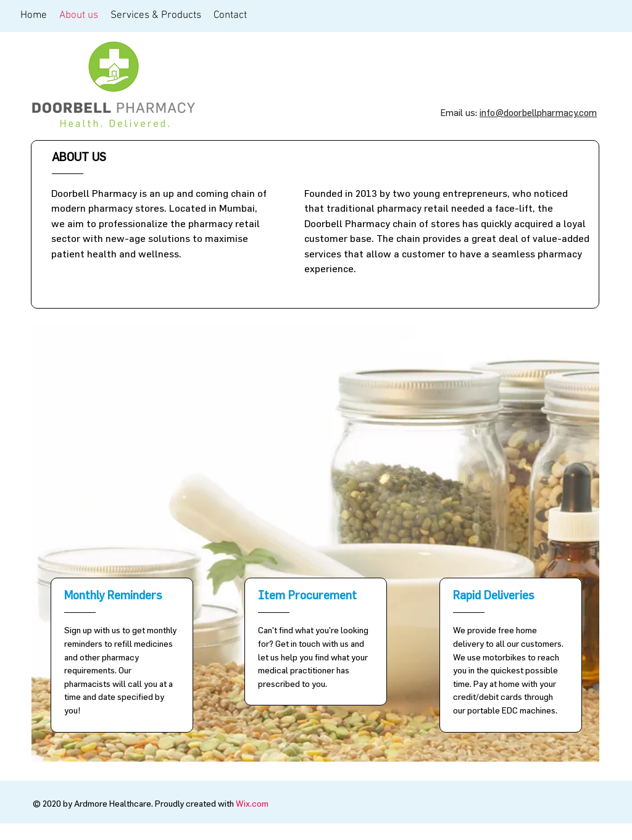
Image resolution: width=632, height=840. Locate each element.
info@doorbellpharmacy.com (538, 113)
